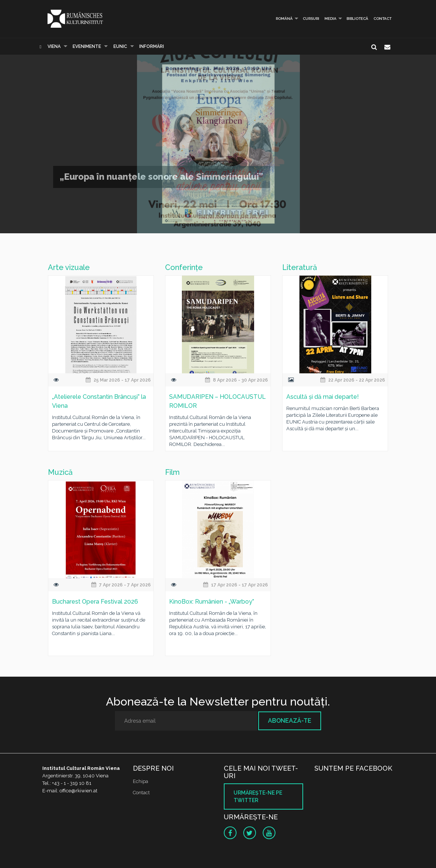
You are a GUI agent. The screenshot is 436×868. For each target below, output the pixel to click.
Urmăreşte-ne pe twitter (258, 796)
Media (330, 19)
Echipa (141, 781)
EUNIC (120, 46)
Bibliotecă (357, 19)
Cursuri (311, 19)
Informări (152, 46)
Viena (54, 46)
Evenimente (87, 46)
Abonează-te (290, 721)
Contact (382, 19)
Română (281, 19)
